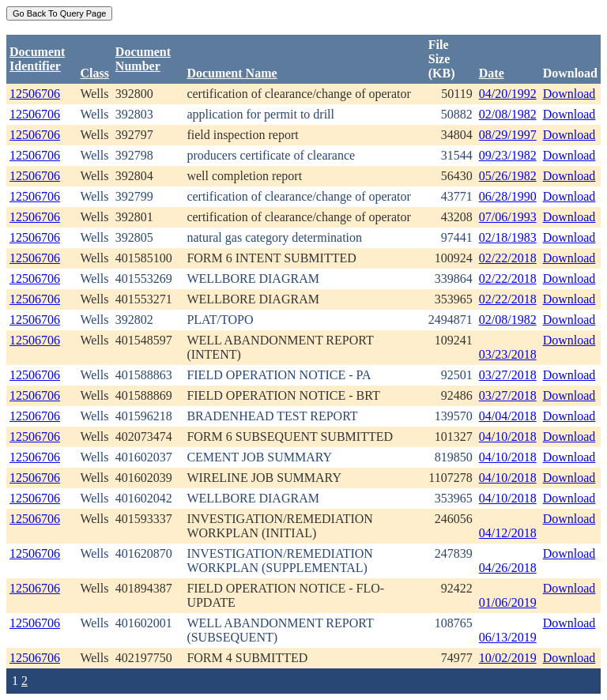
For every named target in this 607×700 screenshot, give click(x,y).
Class (94, 73)
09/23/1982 (508, 155)
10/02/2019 (508, 658)
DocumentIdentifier (37, 59)
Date (492, 73)
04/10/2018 (508, 437)
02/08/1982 (508, 114)
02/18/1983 (508, 237)
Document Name (232, 73)
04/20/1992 (508, 94)
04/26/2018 (508, 568)
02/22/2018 (508, 258)
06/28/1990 (508, 196)
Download (569, 94)
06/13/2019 (508, 637)
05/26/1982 (508, 176)
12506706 (35, 94)
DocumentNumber (143, 59)
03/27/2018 (508, 375)
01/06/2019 (508, 602)
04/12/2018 (508, 533)
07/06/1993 (508, 217)
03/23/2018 (508, 354)
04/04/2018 (508, 416)
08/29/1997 (508, 135)
